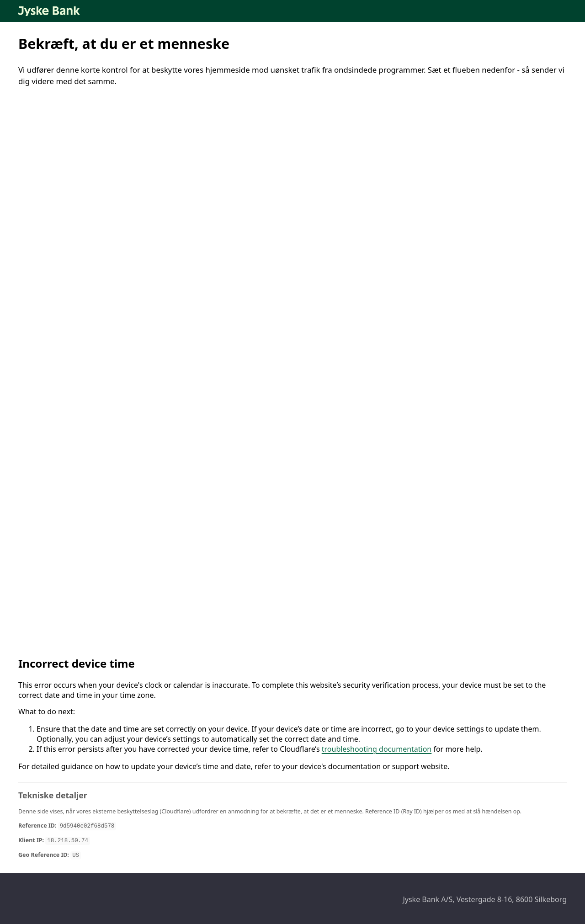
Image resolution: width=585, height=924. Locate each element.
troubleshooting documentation (377, 749)
